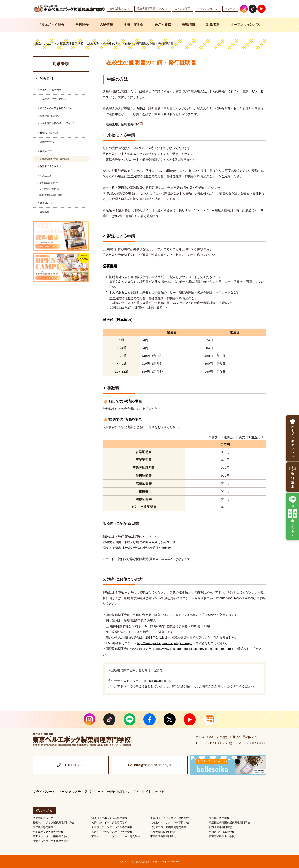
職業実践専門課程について (153, 9)
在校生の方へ (47, 151)
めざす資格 (163, 25)
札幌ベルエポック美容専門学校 (109, 822)
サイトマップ (152, 792)
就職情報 (189, 25)
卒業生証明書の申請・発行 (51, 195)
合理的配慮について (121, 792)
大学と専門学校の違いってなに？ (57, 123)
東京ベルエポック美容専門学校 (51, 836)
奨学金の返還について (49, 183)
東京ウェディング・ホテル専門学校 (112, 827)
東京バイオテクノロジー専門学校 (169, 818)
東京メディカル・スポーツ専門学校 (112, 832)
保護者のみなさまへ (50, 166)
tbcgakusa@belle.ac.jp (157, 681)
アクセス (230, 9)
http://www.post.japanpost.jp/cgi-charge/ (165, 643)
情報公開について (120, 9)
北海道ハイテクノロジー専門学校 (169, 822)
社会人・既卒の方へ (50, 133)
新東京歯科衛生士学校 (222, 836)
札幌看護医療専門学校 (163, 832)
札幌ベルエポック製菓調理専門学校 (53, 822)
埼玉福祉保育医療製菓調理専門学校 (229, 822)
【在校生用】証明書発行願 (123, 124)
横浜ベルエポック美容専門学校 (51, 841)
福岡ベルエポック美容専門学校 (109, 818)
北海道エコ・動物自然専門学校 (168, 827)
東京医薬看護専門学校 (163, 836)
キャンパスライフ (208, 9)
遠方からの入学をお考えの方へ (56, 108)
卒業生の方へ (47, 176)
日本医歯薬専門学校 (220, 827)
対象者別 (213, 25)
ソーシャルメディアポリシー (79, 792)
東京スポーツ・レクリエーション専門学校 (116, 836)
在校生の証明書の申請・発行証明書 (54, 159)
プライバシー (43, 792)
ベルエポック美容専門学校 (48, 832)
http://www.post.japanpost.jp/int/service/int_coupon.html (193, 649)
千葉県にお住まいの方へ (53, 99)
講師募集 (45, 212)
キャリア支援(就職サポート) (51, 189)
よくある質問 (183, 9)
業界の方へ (46, 203)
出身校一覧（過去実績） (50, 116)
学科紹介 (82, 25)
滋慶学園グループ (43, 818)
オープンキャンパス (245, 25)
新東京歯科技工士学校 (222, 832)
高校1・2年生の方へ (51, 90)
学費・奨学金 (134, 25)
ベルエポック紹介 (51, 25)
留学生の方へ (47, 142)
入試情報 (106, 25)
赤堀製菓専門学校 (43, 827)
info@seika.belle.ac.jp (152, 765)
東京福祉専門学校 (219, 818)
